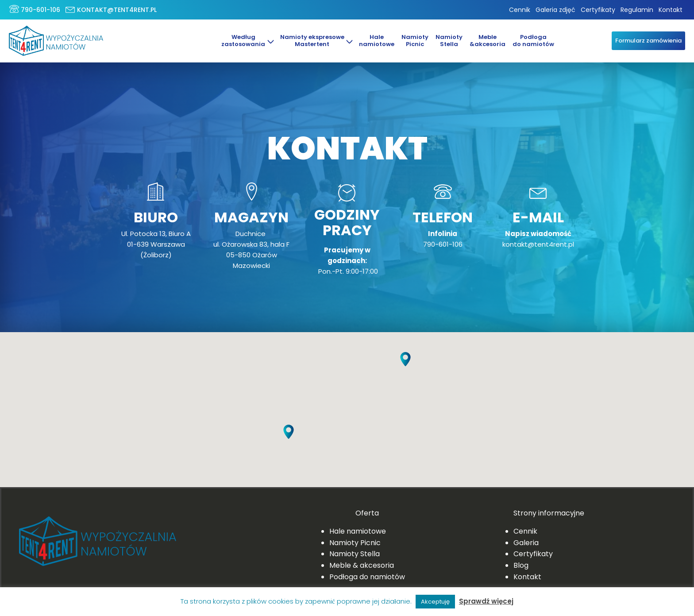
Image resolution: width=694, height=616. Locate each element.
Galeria (526, 543)
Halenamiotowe (377, 41)
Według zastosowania (243, 41)
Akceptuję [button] (435, 602)
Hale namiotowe (358, 531)
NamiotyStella (449, 41)
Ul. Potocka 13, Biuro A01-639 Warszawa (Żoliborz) (156, 244)
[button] (405, 366)
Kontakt (671, 10)
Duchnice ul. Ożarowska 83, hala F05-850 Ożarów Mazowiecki (251, 250)
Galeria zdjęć (555, 10)
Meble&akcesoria (488, 41)
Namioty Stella (355, 554)
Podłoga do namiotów (533, 41)
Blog (521, 565)
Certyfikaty (598, 10)
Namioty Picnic (415, 41)
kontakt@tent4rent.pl (117, 10)
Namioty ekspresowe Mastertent (312, 41)
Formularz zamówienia (651, 41)
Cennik (520, 10)
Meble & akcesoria (362, 565)
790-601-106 (40, 10)
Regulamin (637, 10)
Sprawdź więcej (486, 601)
